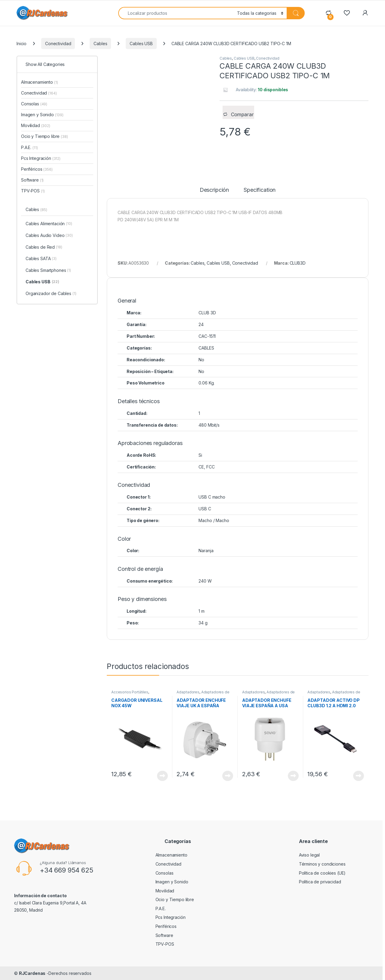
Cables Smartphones (48, 271)
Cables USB (141, 44)
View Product (162, 776)
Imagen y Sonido (42, 115)
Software (32, 180)
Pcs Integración (41, 158)
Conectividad (58, 44)
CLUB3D (298, 263)
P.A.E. (29, 147)
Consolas (34, 104)
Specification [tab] (260, 190)
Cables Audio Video (49, 236)
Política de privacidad (320, 882)
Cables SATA (41, 259)
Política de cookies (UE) (322, 873)
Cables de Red (44, 247)
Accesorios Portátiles (130, 692)
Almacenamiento (40, 82)
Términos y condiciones (322, 864)
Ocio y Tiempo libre (45, 136)
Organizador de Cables (51, 294)
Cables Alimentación (49, 224)
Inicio (22, 44)
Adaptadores (188, 692)
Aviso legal (309, 855)
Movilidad (36, 125)
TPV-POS (33, 191)
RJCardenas (32, 973)
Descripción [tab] (214, 190)
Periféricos (37, 169)
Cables (100, 44)
